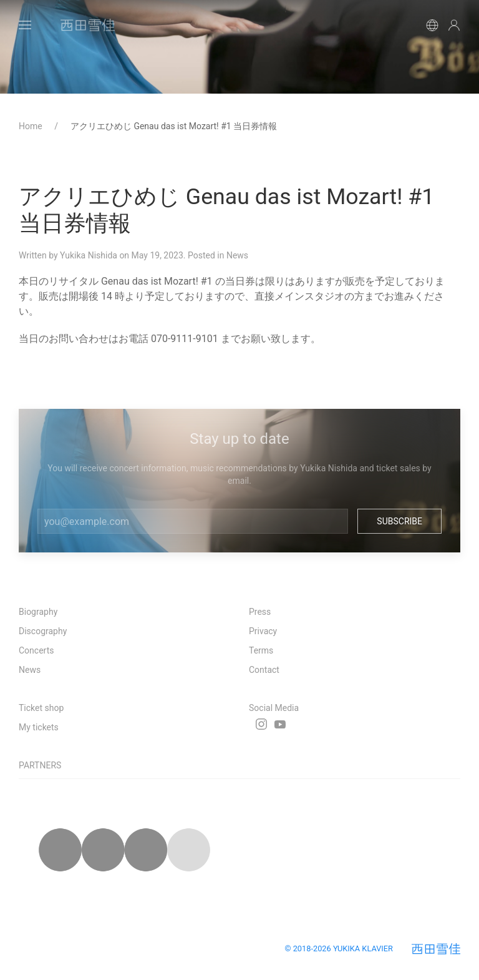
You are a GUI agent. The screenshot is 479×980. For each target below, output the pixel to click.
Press (260, 612)
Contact (264, 670)
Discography (43, 631)
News (237, 255)
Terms (261, 650)
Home (31, 126)
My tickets (39, 727)
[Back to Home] (87, 25)
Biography (38, 612)
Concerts (36, 650)
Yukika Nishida (89, 255)
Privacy (263, 631)
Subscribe (399, 521)
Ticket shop (41, 708)
